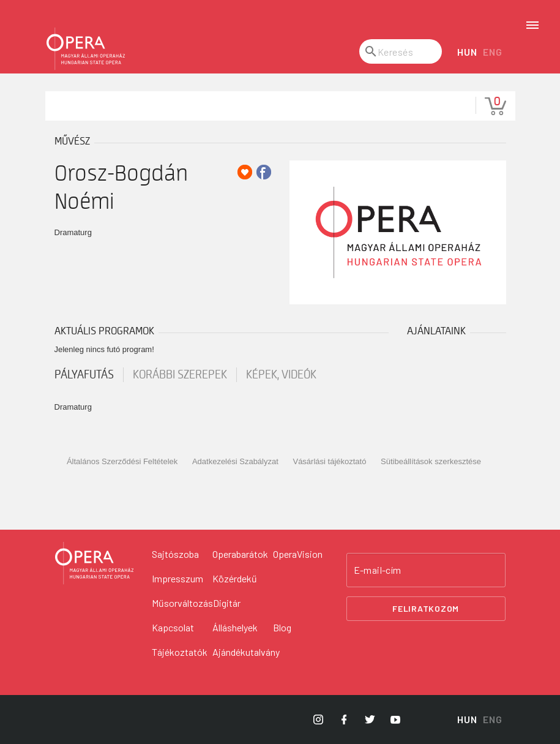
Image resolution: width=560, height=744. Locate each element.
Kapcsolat (173, 627)
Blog (282, 627)
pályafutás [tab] (84, 375)
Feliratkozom (426, 608)
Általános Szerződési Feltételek (122, 461)
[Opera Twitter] (370, 720)
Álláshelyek (235, 627)
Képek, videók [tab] (281, 375)
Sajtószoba (175, 554)
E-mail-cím (378, 570)
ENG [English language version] (492, 52)
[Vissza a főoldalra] (94, 563)
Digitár (227, 603)
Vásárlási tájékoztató (329, 461)
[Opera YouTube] (395, 720)
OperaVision (298, 554)
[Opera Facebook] (344, 720)
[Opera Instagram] (318, 720)
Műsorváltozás (182, 603)
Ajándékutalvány (246, 652)
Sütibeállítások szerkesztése (431, 461)
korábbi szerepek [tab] (180, 375)
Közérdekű (235, 578)
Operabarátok (240, 554)
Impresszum (177, 578)
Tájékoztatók (180, 652)
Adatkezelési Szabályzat (235, 461)
